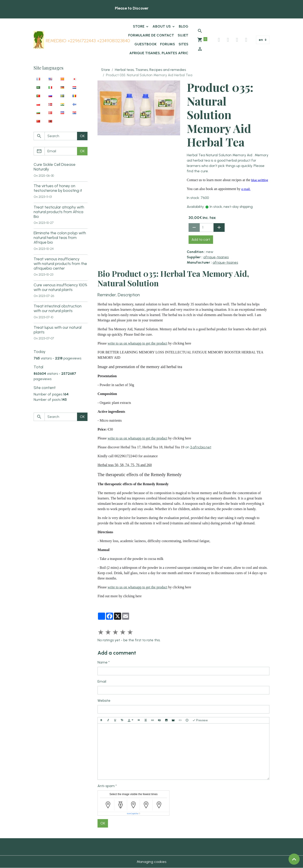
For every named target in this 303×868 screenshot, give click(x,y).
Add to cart (201, 240)
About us (162, 26)
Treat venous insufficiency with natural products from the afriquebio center (60, 264)
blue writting (259, 180)
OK (103, 823)
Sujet (183, 35)
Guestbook (145, 44)
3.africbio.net (201, 447)
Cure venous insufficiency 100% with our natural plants (60, 287)
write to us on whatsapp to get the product (137, 343)
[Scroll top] (294, 859)
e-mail (245, 189)
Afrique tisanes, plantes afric (159, 53)
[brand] (77, 40)
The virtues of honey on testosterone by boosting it (58, 188)
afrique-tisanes (216, 257)
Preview (200, 720)
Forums (168, 44)
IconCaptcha (133, 814)
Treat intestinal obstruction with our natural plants (58, 308)
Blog (184, 26)
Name (103, 662)
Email (102, 681)
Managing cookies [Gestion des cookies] (151, 862)
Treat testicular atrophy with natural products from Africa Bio (59, 212)
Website (104, 701)
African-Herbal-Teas (169, 8)
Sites (183, 44)
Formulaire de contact (151, 35)
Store (139, 26)
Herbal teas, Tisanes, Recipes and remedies (150, 70)
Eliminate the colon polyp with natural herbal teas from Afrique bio (60, 238)
